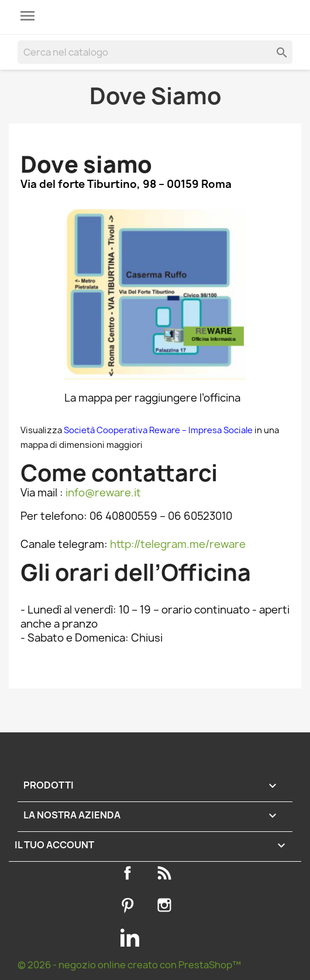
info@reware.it (103, 493)
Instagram (167, 905)
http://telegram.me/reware (178, 544)
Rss (167, 873)
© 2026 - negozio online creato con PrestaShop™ (129, 965)
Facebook (130, 873)
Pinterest (130, 905)
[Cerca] (155, 52)
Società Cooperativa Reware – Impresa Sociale (159, 430)
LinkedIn (130, 937)
